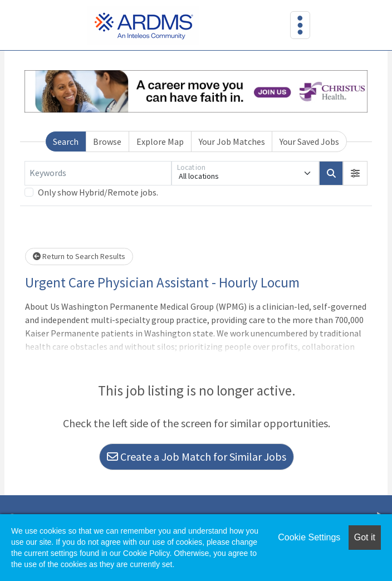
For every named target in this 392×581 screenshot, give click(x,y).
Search (66, 141)
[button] (355, 173)
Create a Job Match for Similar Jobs (197, 456)
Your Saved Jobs (309, 141)
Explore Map (160, 141)
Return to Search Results (79, 256)
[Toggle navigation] (300, 25)
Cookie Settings (309, 537)
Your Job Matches (232, 141)
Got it (365, 537)
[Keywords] (98, 173)
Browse (107, 141)
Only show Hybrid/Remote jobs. (98, 192)
